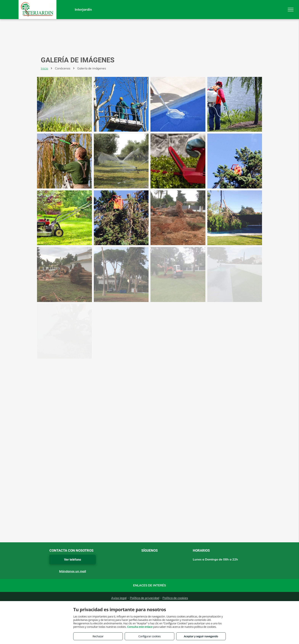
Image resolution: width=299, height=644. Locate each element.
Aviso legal (119, 598)
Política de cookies (175, 598)
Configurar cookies (150, 636)
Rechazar (98, 636)
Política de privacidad (145, 598)
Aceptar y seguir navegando (201, 636)
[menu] (291, 10)
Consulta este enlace (140, 627)
